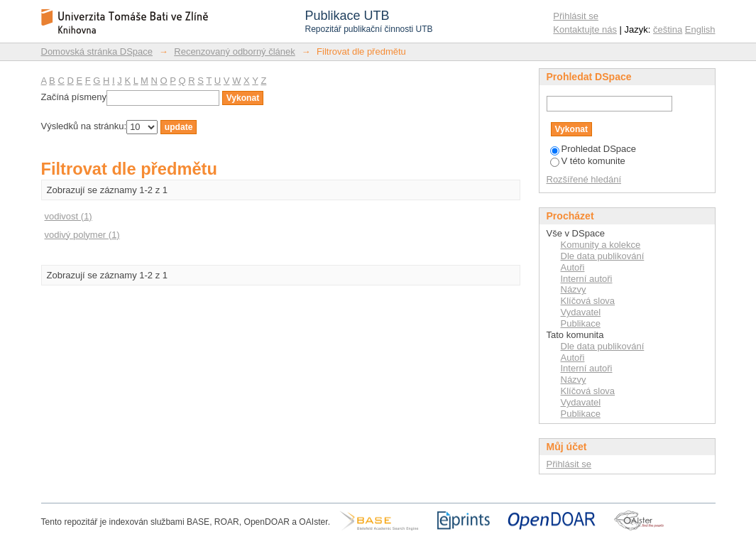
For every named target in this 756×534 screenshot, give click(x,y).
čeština (668, 29)
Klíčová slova (588, 301)
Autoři (573, 267)
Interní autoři (587, 279)
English (700, 29)
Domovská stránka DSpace (97, 51)
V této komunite (588, 161)
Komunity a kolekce (601, 245)
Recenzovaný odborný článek (235, 51)
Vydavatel (581, 312)
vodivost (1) (69, 216)
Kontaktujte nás (585, 29)
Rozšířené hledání (584, 179)
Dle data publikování (603, 256)
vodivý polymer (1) (82, 235)
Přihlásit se (576, 16)
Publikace (581, 323)
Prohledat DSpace (593, 149)
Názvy (574, 289)
